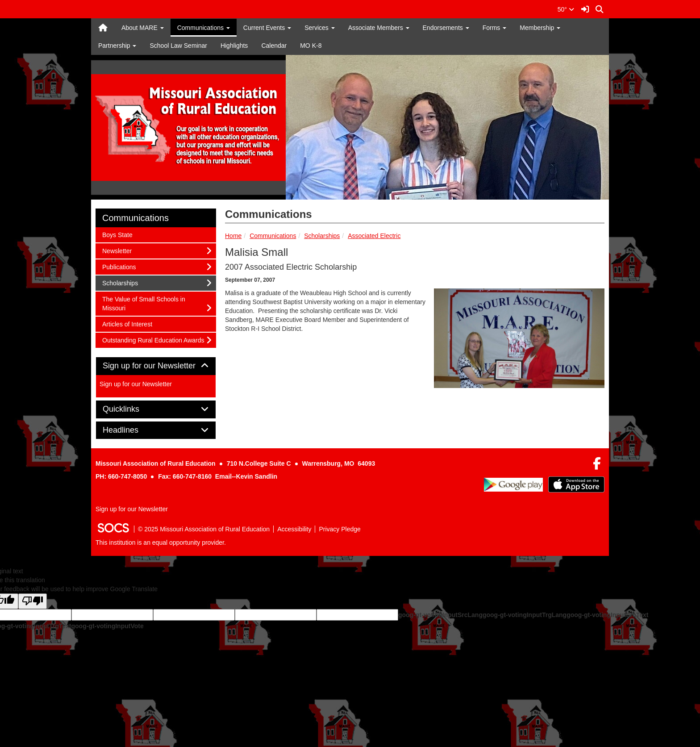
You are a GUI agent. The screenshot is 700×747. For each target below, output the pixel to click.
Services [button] (320, 28)
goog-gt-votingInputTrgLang (525, 615)
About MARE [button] (143, 28)
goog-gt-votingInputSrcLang (440, 615)
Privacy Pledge (340, 529)
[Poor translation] (33, 601)
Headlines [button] (131, 430)
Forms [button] (495, 28)
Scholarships (322, 236)
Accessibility (294, 529)
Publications (119, 266)
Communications (273, 236)
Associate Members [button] (379, 28)
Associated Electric (374, 236)
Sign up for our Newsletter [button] (156, 366)
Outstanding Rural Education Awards (153, 340)
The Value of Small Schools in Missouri (144, 303)
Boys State (117, 234)
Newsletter (117, 250)
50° (566, 9)
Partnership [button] (117, 46)
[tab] (156, 366)
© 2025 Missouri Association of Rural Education (204, 529)
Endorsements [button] (446, 28)
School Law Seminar (178, 46)
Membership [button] (540, 28)
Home (233, 236)
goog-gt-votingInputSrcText (607, 615)
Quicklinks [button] (131, 409)
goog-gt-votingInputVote (107, 626)
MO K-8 (311, 46)
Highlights (234, 46)
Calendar (274, 46)
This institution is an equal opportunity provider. (161, 543)
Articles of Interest (127, 323)
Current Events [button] (267, 28)
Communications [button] (204, 28)
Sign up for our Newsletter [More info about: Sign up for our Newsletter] (136, 384)
